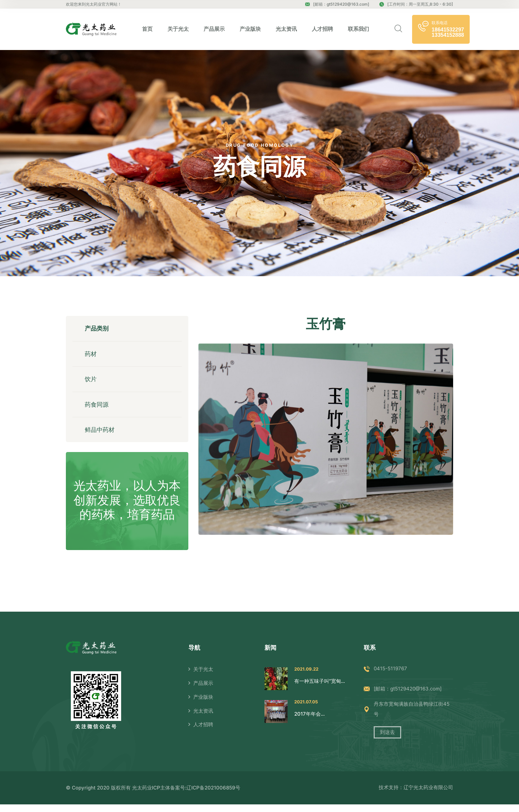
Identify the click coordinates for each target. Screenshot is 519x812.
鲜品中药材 (101, 436)
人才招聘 (322, 29)
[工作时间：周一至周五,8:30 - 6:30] (416, 4)
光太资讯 (286, 29)
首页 (147, 29)
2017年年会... (309, 721)
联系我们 (358, 29)
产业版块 (250, 29)
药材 (92, 356)
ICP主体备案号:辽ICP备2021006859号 (196, 795)
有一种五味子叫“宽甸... (320, 689)
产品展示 (214, 29)
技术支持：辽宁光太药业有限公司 (416, 795)
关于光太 (178, 29)
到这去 (387, 740)
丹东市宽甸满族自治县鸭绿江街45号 (412, 717)
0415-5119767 (390, 676)
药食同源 (98, 409)
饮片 (92, 383)
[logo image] (91, 29)
